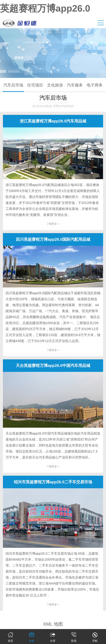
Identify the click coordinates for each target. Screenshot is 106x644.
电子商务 (95, 85)
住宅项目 (35, 85)
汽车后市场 (13, 85)
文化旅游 (55, 85)
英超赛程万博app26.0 (45, 8)
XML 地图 (53, 624)
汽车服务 (75, 85)
